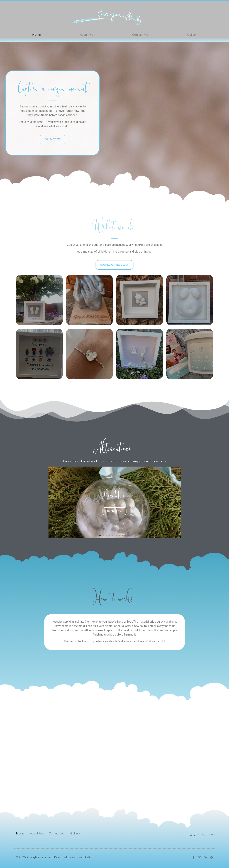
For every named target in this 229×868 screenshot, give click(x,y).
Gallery (192, 35)
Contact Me (140, 35)
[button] (100, 536)
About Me (86, 35)
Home (36, 35)
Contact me (114, 511)
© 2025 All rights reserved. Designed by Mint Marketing (55, 857)
